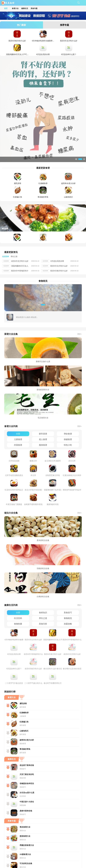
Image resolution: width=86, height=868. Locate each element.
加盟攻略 (68, 581)
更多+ (80, 291)
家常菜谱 (43, 390)
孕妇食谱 (68, 390)
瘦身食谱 (43, 402)
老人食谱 (43, 396)
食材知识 (43, 569)
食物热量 (18, 581)
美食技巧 (68, 569)
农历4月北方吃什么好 (20, 218)
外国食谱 (18, 402)
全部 (18, 390)
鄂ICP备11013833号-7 (50, 861)
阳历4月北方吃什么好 (59, 223)
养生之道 (43, 575)
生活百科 (18, 575)
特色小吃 (68, 402)
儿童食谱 (18, 396)
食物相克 (68, 575)
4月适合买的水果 (57, 218)
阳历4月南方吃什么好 (59, 227)
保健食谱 (68, 396)
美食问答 (43, 581)
